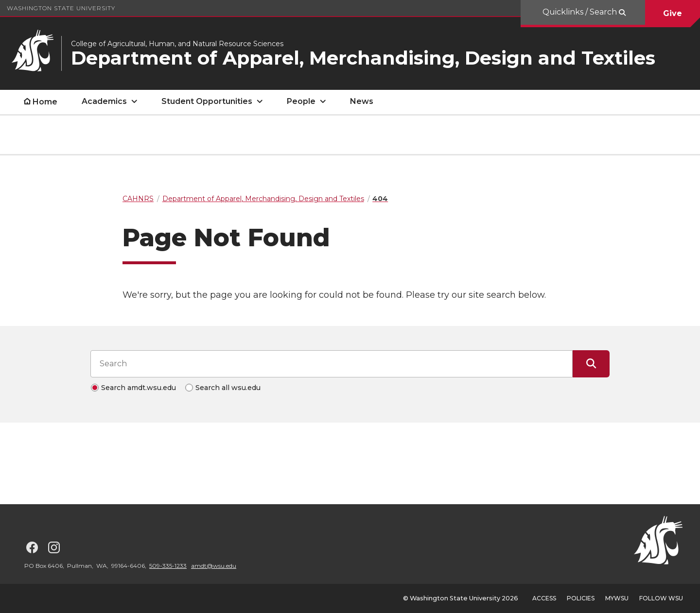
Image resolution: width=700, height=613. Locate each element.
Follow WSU (661, 598)
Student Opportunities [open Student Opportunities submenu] (207, 101)
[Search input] (332, 364)
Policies (581, 598)
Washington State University (61, 8)
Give (673, 13)
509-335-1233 (168, 566)
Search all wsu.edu (228, 388)
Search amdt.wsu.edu (139, 388)
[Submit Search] (591, 364)
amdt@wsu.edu (214, 566)
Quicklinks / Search (581, 12)
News (362, 101)
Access (544, 598)
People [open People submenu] (301, 101)
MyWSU (617, 598)
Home (45, 102)
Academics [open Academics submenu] (104, 101)
